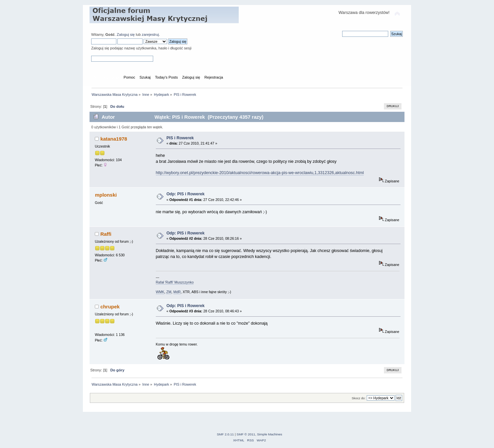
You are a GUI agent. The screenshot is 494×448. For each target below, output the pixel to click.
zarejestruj (151, 34)
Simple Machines (270, 434)
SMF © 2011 (246, 434)
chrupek (110, 307)
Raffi (106, 234)
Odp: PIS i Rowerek (185, 194)
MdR (177, 292)
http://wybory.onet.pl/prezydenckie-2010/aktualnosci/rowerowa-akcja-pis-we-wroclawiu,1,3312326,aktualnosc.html (260, 173)
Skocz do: (359, 398)
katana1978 (114, 139)
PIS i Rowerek (180, 138)
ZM (169, 292)
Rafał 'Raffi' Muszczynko (175, 282)
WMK (160, 292)
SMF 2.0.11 (225, 434)
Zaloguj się (126, 34)
